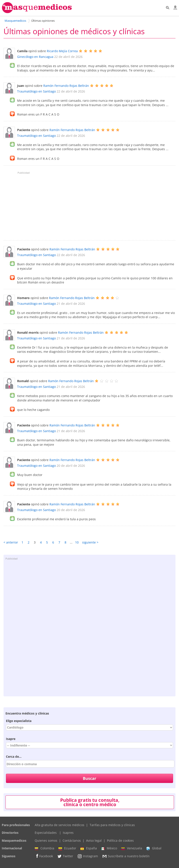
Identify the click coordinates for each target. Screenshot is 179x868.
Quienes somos (46, 840)
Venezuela (132, 848)
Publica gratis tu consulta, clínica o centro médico (90, 802)
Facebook (44, 856)
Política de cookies (120, 840)
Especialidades (46, 833)
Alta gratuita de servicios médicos (60, 825)
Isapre (11, 739)
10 (77, 542)
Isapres (68, 833)
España (89, 848)
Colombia (44, 848)
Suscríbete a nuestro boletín (126, 856)
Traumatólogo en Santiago (36, 91)
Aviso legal (94, 840)
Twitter (65, 856)
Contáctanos (72, 840)
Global (154, 848)
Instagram (88, 856)
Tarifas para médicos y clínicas (112, 825)
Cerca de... (14, 757)
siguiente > (90, 542)
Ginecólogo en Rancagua (35, 57)
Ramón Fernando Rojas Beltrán (66, 86)
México (109, 848)
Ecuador (67, 848)
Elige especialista (19, 721)
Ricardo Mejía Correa (62, 51)
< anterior (11, 542)
